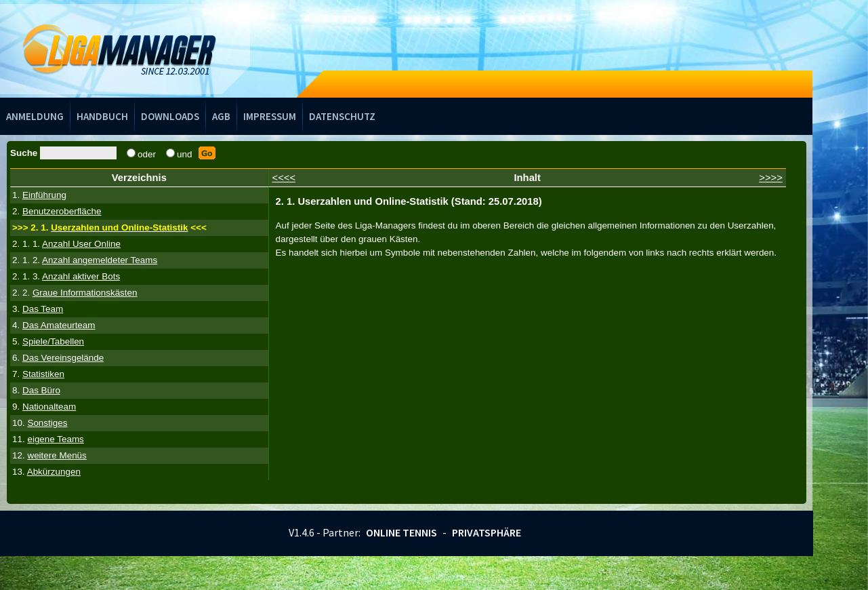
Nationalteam (49, 407)
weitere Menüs (57, 455)
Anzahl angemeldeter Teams (100, 260)
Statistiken (43, 374)
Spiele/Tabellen (53, 341)
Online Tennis (401, 532)
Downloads (170, 116)
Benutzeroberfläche (62, 211)
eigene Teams (55, 439)
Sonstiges (47, 423)
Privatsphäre (487, 532)
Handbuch (102, 116)
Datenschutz (342, 116)
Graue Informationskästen (85, 293)
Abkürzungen (54, 472)
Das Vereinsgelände (63, 358)
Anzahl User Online (81, 244)
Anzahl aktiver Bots (81, 276)
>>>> (771, 178)
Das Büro (41, 390)
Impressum (270, 116)
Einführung (44, 195)
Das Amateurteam (59, 325)
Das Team (43, 309)
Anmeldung (35, 116)
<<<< (284, 178)
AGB (221, 116)
